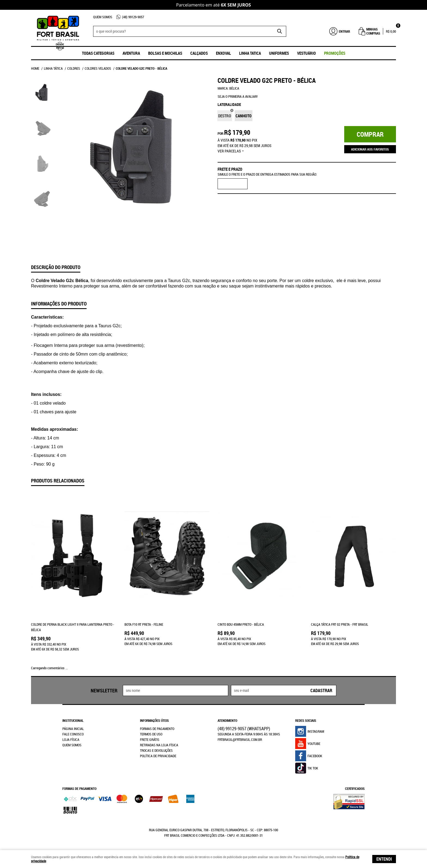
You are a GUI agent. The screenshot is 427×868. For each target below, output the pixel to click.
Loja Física (71, 739)
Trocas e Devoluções (156, 750)
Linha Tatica (250, 53)
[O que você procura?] (279, 31)
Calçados (199, 53)
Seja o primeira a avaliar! (238, 96)
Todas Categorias (98, 53)
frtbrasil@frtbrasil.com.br (240, 739)
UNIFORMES (279, 53)
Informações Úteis (154, 720)
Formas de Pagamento (157, 729)
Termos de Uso (151, 734)
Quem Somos (103, 17)
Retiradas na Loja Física (159, 745)
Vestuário (306, 53)
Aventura (131, 53)
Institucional (73, 720)
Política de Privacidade (158, 756)
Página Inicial (73, 729)
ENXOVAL (223, 53)
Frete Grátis (150, 739)
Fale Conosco (73, 734)
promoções (335, 53)
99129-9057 (133, 17)
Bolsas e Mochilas (165, 53)
